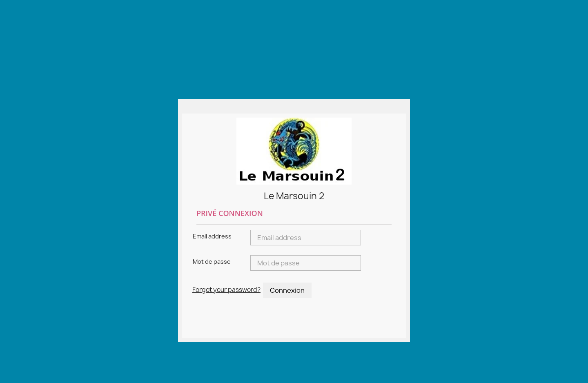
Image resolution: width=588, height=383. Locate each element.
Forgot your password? (226, 290)
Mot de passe (212, 262)
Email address (212, 236)
